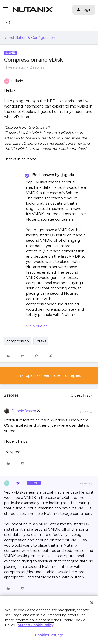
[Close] (92, 603)
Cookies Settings (49, 635)
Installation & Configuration (31, 38)
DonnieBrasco (24, 411)
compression (18, 341)
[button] (6, 11)
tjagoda (18, 483)
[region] (49, 620)
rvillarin (17, 81)
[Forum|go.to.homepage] (33, 10)
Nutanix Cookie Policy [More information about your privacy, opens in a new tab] (36, 625)
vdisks (41, 341)
